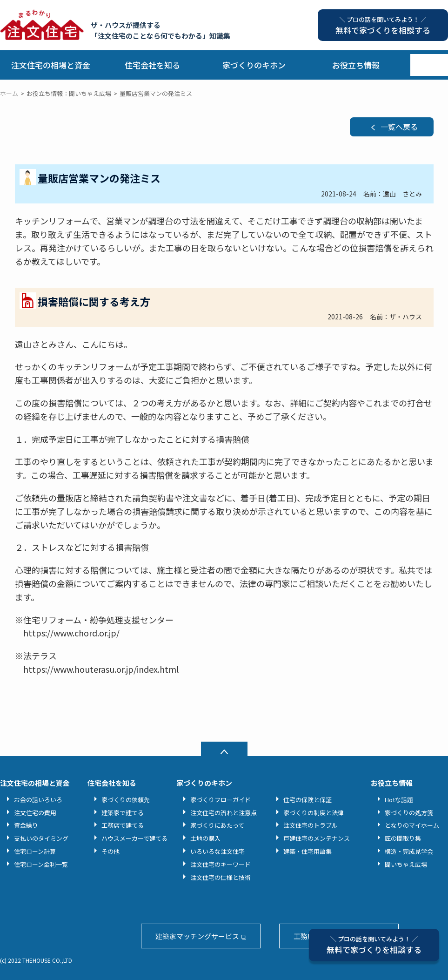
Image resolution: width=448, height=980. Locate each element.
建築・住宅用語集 (308, 851)
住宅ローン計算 (35, 851)
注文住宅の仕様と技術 (221, 877)
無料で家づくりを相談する (374, 945)
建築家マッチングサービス (197, 936)
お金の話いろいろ (38, 800)
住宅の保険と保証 (308, 800)
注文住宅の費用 (35, 813)
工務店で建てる (123, 825)
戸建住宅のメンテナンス (317, 838)
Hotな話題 (399, 800)
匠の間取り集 (403, 838)
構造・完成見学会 (409, 851)
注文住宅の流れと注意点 (224, 813)
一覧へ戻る (399, 127)
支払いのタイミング (41, 838)
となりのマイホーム (412, 825)
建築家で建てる (123, 813)
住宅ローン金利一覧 (41, 864)
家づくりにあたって (217, 825)
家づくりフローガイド (221, 800)
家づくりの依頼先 (126, 800)
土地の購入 (205, 838)
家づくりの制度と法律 (314, 813)
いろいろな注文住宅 (217, 851)
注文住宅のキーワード (221, 864)
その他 (110, 851)
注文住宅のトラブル (311, 825)
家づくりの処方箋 (409, 813)
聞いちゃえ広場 (406, 864)
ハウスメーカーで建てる (134, 838)
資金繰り (26, 825)
